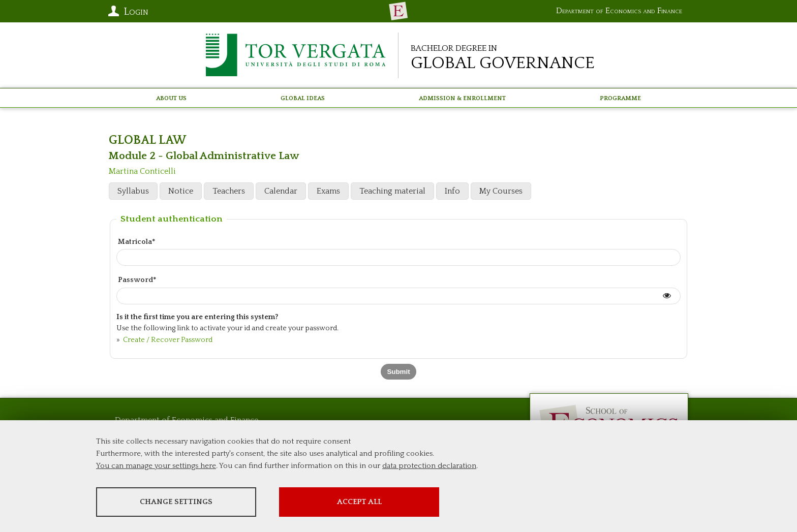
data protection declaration (429, 466)
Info (452, 191)
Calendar (281, 191)
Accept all (359, 502)
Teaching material (392, 191)
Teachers (229, 191)
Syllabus (133, 191)
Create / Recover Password (167, 340)
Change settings (176, 502)
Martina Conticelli (142, 171)
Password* (137, 280)
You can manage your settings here (156, 466)
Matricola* (136, 242)
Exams (328, 191)
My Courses (501, 191)
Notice (181, 191)
